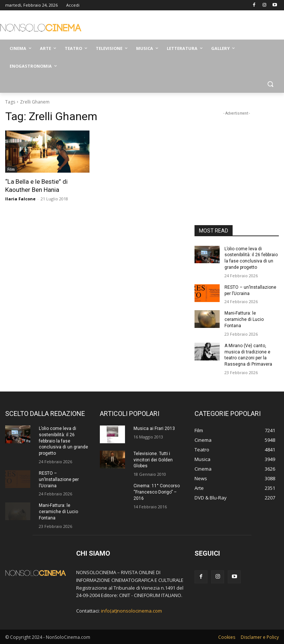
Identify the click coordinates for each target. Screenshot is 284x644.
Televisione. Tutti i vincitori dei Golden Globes (153, 460)
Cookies (227, 637)
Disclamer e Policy (260, 637)
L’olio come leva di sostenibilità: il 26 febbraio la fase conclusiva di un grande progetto (63, 441)
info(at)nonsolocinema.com (131, 611)
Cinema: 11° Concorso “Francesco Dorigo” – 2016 (157, 492)
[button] (270, 84)
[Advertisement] (192, 26)
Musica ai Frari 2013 (154, 428)
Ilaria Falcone (20, 199)
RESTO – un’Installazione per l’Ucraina (59, 479)
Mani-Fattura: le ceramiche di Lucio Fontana (244, 319)
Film (11, 169)
